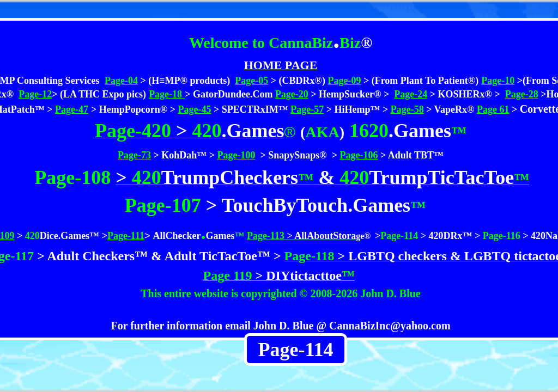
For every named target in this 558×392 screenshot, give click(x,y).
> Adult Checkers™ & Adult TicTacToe (145, 256)
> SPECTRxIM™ (251, 109)
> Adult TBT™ (411, 155)
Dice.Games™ (69, 236)
